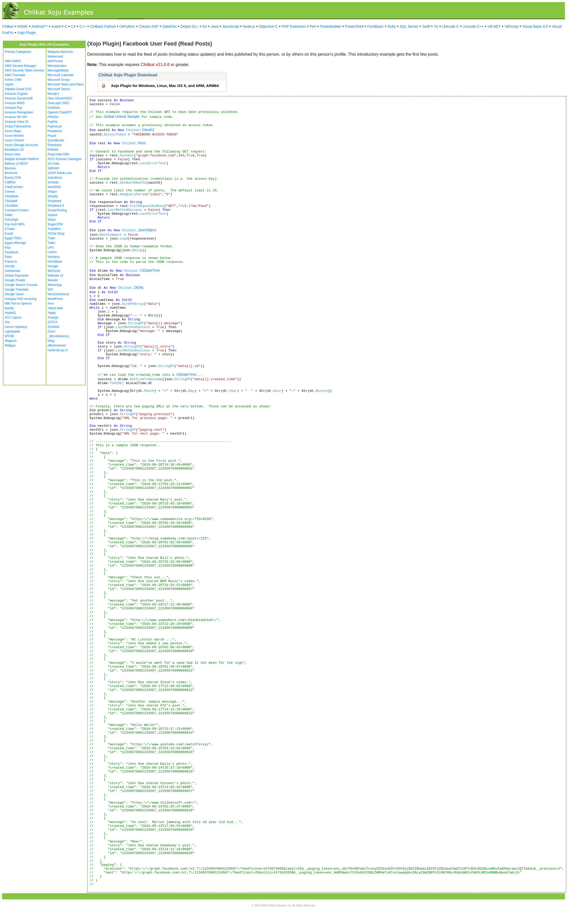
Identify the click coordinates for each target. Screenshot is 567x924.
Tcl (436, 26)
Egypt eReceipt (15, 243)
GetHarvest (13, 271)
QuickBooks (56, 140)
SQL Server (409, 26)
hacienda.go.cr (58, 350)
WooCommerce (58, 294)
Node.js (249, 26)
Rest (142, 143)
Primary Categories (18, 52)
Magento (11, 341)
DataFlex (170, 26)
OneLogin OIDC (59, 103)
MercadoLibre (57, 66)
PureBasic (375, 26)
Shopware (55, 201)
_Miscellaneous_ (59, 336)
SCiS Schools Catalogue (65, 159)
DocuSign (11, 220)
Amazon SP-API (16, 117)
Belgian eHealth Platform (22, 159)
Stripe (52, 220)
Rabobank (55, 145)
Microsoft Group (59, 80)
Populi (52, 136)
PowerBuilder (331, 26)
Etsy (8, 248)
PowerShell (354, 26)
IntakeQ (10, 313)
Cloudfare (11, 206)
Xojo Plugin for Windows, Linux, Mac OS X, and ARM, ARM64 (165, 86)
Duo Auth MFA (15, 224)
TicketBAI (54, 229)
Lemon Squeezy (16, 327)
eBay (51, 341)
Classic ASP (149, 26)
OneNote (54, 108)
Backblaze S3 (14, 150)
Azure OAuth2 (14, 140)
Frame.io (11, 262)
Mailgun (10, 345)
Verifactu (54, 257)
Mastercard (55, 56)
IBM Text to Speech (18, 304)
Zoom (52, 331)
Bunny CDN (13, 178)
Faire (8, 257)
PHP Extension (294, 26)
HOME (22, 26)
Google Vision (14, 294)
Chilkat (8, 26)
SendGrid (54, 187)
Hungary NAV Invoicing (21, 299)
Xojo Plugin (27, 33)
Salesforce (55, 178)
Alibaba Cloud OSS (18, 89)
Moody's (53, 94)
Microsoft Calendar (61, 75)
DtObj (139, 287)
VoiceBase (55, 262)
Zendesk (54, 327)
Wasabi (53, 280)
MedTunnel (55, 61)
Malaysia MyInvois (60, 52)
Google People (15, 280)
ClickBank (12, 196)
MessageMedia (58, 70)
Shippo (52, 192)
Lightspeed (12, 331)
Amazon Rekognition (19, 112)
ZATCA (53, 322)
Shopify (53, 196)
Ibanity (9, 308)
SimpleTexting (57, 210)
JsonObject (147, 230)
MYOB (9, 336)
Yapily (52, 313)
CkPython (127, 26)
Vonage (53, 266)
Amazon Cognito (16, 94)
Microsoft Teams (59, 89)
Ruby (392, 26)
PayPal (53, 122)
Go (205, 26)
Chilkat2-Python (103, 26)
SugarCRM (55, 224)
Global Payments (16, 276)
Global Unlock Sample (122, 117)
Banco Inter (13, 154)
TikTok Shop (56, 234)
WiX (50, 290)
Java (215, 26)
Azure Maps (13, 131)
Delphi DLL (189, 26)
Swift (426, 26)
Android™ (40, 26)
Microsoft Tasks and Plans (66, 84)
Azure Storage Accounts (21, 145)
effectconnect (57, 345)
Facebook (12, 252)
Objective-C (268, 26)
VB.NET (494, 26)
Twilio (51, 243)
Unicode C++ (473, 26)
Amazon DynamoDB (19, 98)
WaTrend (54, 271)
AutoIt (56, 26)
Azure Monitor (14, 136)
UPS (51, 248)
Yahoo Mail (55, 308)
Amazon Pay (13, 108)
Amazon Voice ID (17, 122)
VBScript (511, 26)
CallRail (10, 182)
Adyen (9, 84)
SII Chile (53, 164)
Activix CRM (13, 80)
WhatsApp (55, 285)
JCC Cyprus (13, 317)
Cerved (10, 192)
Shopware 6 (56, 206)
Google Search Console (21, 285)
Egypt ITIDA (13, 238)
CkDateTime (150, 270)
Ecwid (9, 234)
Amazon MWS (15, 103)
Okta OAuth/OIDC (60, 98)
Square (53, 215)
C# (73, 26)
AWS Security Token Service (24, 70)
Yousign (53, 317)
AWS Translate (15, 75)
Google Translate (16, 290)
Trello (51, 238)
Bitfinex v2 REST (16, 164)
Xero (51, 304)
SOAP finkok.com (60, 173)
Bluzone (10, 168)
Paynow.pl (55, 126)
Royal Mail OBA (59, 154)
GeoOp (10, 266)
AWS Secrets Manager (20, 66)
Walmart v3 (55, 276)
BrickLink (11, 173)
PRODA (53, 117)
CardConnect (14, 187)
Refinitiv (53, 150)
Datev (9, 215)
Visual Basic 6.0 (535, 26)
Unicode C (450, 26)
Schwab (53, 182)
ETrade (10, 229)
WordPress (55, 299)
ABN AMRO (13, 61)
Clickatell (11, 201)
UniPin (52, 252)
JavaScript (231, 26)
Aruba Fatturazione (18, 126)
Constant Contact (17, 210)
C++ (83, 26)
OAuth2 (148, 130)
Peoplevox (55, 131)
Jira (7, 322)
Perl (313, 26)
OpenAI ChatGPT (60, 112)
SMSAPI (53, 168)
